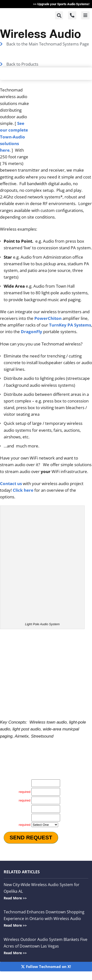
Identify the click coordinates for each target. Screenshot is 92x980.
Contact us (11, 483)
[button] (59, 15)
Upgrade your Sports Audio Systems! (63, 4)
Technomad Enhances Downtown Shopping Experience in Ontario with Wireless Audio (44, 918)
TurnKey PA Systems (70, 325)
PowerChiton (48, 318)
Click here (23, 490)
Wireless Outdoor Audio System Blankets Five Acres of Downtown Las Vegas (46, 946)
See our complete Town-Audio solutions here (14, 137)
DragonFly (32, 332)
